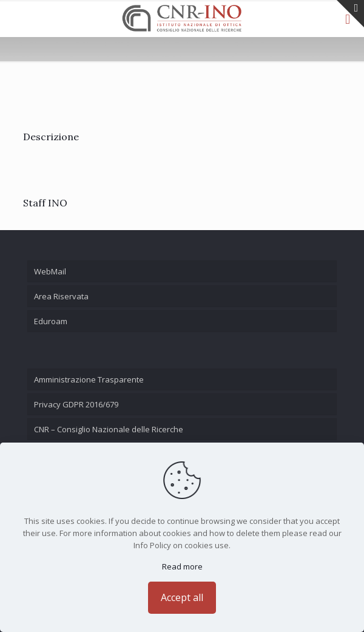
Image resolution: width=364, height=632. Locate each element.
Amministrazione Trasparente (89, 379)
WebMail (50, 271)
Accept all (182, 597)
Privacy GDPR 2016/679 (76, 404)
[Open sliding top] (350, 14)
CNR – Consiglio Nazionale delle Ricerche (109, 429)
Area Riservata (61, 296)
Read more (182, 566)
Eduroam (51, 321)
